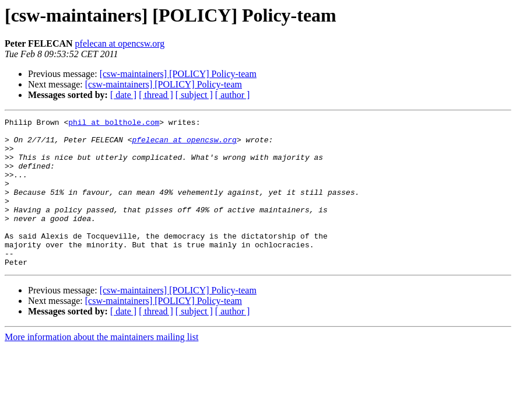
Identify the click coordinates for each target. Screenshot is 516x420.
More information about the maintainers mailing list (101, 367)
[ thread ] (156, 95)
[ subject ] (194, 95)
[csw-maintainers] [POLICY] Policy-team (178, 74)
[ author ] (233, 95)
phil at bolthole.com (114, 124)
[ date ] (123, 95)
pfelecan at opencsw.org (120, 43)
